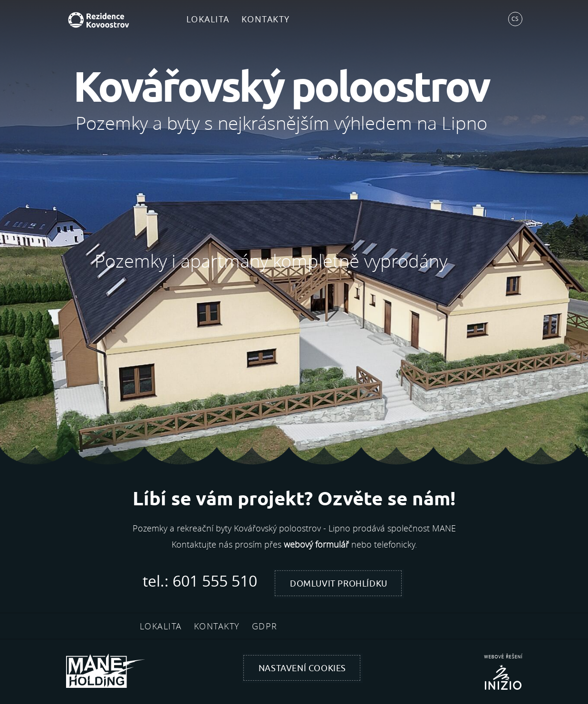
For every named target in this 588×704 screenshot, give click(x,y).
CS (515, 19)
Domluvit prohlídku (339, 584)
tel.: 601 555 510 (200, 581)
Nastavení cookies (302, 668)
